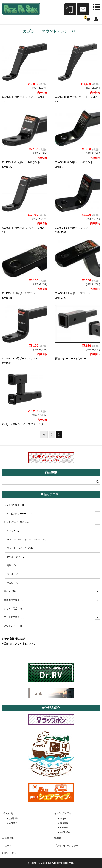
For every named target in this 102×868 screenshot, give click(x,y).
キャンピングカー (64, 813)
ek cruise (64, 823)
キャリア (14, 531)
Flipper (63, 818)
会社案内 (8, 813)
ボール (13, 574)
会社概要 (13, 818)
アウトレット (14, 626)
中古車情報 (8, 838)
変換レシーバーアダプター (71, 359)
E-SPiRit (64, 828)
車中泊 (11, 591)
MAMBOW (65, 832)
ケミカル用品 (14, 609)
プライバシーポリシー (66, 846)
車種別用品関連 (15, 600)
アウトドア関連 (15, 617)
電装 (12, 565)
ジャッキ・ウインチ (20, 548)
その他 (13, 583)
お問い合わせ (9, 853)
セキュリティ (16, 557)
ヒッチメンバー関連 (17, 522)
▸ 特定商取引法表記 (14, 639)
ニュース (7, 846)
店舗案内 (13, 823)
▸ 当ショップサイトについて (19, 643)
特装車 (58, 838)
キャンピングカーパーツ (19, 514)
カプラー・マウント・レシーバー (27, 539)
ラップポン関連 (15, 505)
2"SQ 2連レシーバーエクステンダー (24, 424)
